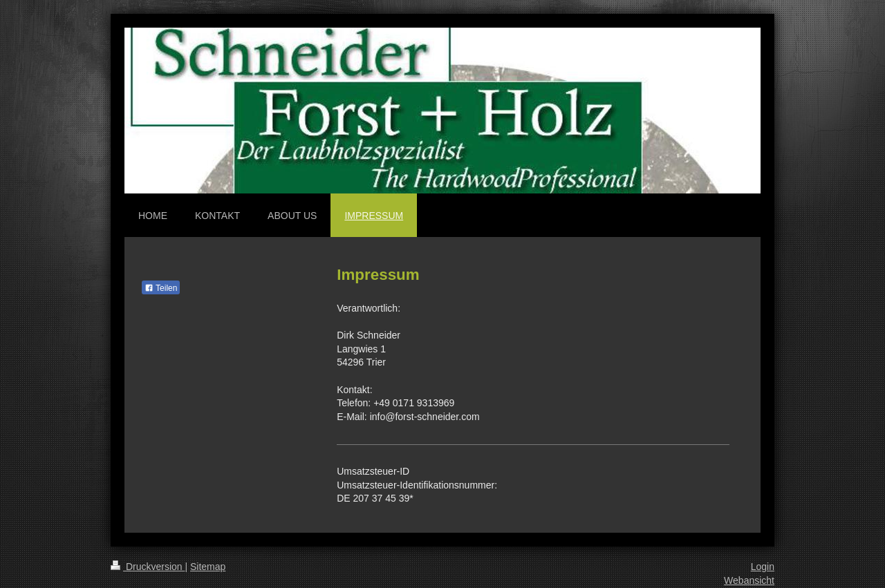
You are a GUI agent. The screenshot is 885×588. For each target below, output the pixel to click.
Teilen (161, 288)
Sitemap (208, 567)
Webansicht (749, 580)
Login (763, 567)
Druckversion (148, 567)
